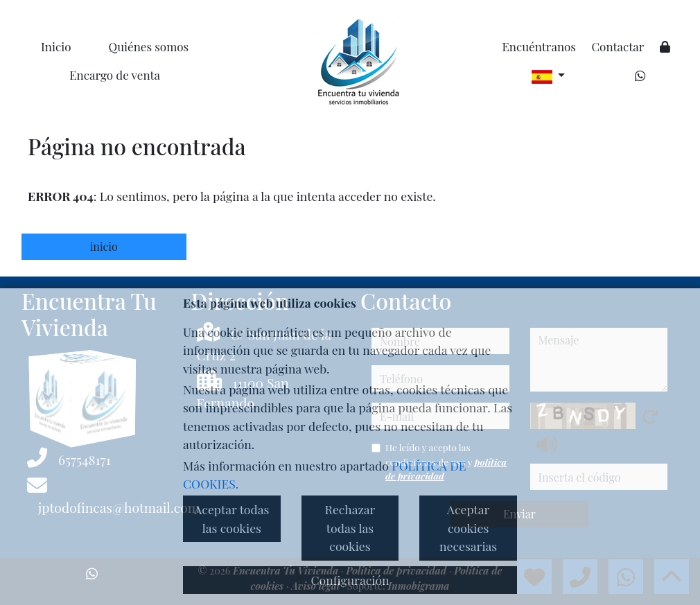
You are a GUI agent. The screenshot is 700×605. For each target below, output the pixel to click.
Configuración (350, 580)
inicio (104, 246)
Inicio (56, 46)
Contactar (618, 46)
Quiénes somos (149, 46)
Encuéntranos (539, 46)
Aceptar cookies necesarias (468, 527)
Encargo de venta (115, 75)
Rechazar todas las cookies (350, 527)
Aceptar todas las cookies (231, 518)
